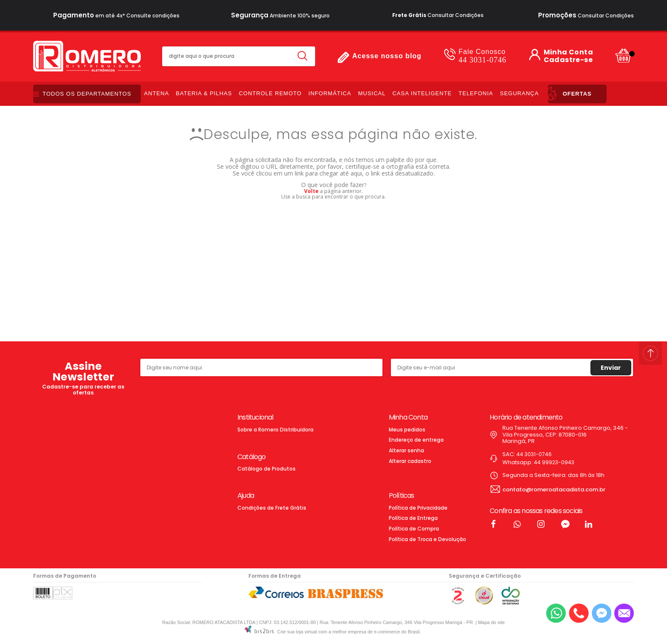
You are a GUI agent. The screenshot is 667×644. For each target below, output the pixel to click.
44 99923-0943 (554, 462)
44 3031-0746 (483, 56)
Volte (311, 191)
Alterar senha (406, 450)
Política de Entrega (413, 518)
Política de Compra (414, 529)
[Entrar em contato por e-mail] (624, 613)
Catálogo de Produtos (267, 469)
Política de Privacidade (418, 508)
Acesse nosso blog (387, 56)
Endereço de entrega (416, 440)
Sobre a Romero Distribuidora (275, 430)
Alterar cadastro (410, 461)
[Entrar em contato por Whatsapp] (556, 613)
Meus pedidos (407, 430)
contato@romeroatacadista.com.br (554, 489)
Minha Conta (568, 52)
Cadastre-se (568, 60)
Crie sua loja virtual (297, 632)
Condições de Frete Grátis (272, 508)
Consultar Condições (438, 15)
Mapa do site (492, 622)
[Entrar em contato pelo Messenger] (601, 613)
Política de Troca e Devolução (428, 539)
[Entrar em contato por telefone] (579, 613)
